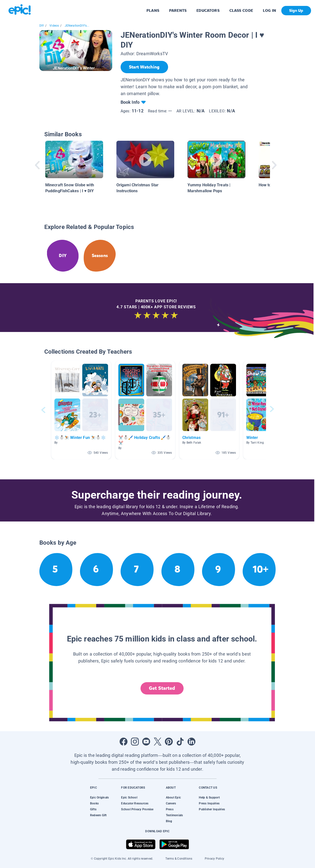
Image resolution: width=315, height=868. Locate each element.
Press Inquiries (209, 803)
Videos (54, 26)
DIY (42, 26)
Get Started (162, 688)
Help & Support (209, 798)
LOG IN (270, 10)
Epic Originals (99, 798)
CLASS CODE (241, 10)
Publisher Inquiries (212, 809)
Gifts (93, 809)
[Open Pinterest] (169, 742)
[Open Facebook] (124, 742)
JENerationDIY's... (77, 26)
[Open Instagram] (135, 742)
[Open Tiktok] (180, 742)
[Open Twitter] (157, 742)
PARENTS (178, 10)
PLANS (153, 10)
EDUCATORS (208, 10)
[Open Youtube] (146, 742)
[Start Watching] (144, 67)
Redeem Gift (98, 815)
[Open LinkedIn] (191, 742)
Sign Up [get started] (296, 10)
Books (94, 803)
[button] (81, 410)
